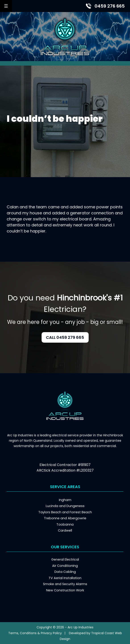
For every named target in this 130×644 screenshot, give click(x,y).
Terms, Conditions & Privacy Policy (35, 633)
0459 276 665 (110, 6)
